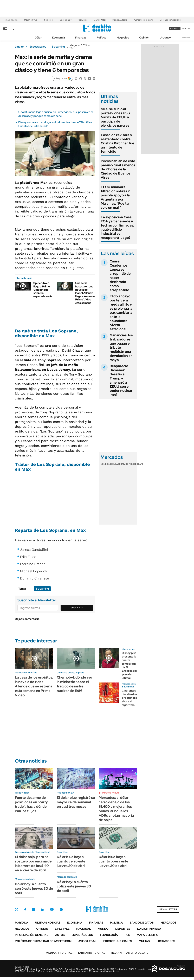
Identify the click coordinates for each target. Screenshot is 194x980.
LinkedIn (43, 910)
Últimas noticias (48, 923)
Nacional (84, 929)
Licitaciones (166, 941)
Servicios (83, 20)
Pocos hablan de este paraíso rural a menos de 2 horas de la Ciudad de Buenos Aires (118, 169)
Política (102, 38)
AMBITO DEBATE (129, 953)
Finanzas (81, 38)
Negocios (123, 38)
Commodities (126, 464)
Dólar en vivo (31, 20)
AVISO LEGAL (87, 941)
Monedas (106, 464)
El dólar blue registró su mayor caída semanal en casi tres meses (76, 802)
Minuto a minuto (111, 793)
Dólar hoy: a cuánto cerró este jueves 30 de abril (34, 888)
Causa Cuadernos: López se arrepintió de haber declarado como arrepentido (120, 276)
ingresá (186, 28)
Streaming (58, 47)
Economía (58, 38)
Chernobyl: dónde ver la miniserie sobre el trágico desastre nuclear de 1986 (75, 684)
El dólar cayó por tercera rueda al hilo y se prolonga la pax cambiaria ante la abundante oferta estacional (121, 313)
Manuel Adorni (120, 20)
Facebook (25, 910)
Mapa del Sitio (148, 935)
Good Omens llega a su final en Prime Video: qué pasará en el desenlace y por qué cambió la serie (56, 114)
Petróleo (48, 20)
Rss (127, 935)
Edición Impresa (149, 929)
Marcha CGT (66, 20)
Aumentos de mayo (143, 20)
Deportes (123, 929)
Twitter (17, 910)
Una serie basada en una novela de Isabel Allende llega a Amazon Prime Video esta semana (85, 293)
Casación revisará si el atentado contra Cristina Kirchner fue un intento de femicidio (118, 143)
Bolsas (115, 464)
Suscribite (77, 608)
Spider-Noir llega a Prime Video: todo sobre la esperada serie (43, 290)
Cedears (139, 464)
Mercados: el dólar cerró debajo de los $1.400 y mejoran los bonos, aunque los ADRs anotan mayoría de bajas (116, 809)
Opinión (144, 38)
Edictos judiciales (118, 941)
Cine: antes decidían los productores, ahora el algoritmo (130, 698)
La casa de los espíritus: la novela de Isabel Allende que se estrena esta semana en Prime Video (34, 686)
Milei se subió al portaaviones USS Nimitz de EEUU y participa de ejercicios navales (115, 117)
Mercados (168, 923)
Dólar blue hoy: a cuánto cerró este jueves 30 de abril (71, 861)
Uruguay (165, 38)
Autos (60, 935)
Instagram (34, 910)
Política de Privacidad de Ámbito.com (43, 941)
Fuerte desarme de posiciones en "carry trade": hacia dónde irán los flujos (31, 804)
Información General (32, 935)
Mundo (103, 929)
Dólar (38, 38)
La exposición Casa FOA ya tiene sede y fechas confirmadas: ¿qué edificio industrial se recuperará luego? (117, 227)
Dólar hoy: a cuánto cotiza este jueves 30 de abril (74, 886)
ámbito (19, 47)
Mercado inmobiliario (170, 20)
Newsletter (186, 37)
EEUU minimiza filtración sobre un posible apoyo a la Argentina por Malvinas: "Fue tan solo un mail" (116, 197)
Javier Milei (100, 20)
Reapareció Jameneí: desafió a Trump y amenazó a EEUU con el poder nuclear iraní (121, 380)
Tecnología (109, 935)
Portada (22, 923)
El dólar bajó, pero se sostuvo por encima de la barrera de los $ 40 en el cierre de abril (33, 863)
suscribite (175, 28)
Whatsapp (61, 910)
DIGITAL (59, 953)
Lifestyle (62, 929)
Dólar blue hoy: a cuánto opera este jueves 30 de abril (113, 861)
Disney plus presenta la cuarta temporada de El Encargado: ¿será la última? (129, 665)
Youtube (52, 909)
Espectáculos (38, 47)
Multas (144, 941)
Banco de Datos (142, 923)
